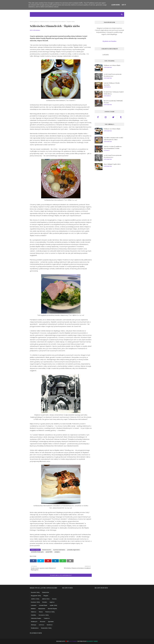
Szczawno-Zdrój (44, 615)
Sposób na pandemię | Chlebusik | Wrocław (113, 102)
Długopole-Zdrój (36, 596)
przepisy (57, 552)
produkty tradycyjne (37, 552)
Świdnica (50, 625)
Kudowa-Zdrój (35, 602)
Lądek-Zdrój (53, 605)
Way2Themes (73, 641)
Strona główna (34, 22)
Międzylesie (42, 609)
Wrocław (43, 622)
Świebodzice (35, 628)
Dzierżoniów (46, 592)
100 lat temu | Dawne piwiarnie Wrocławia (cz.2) (113, 75)
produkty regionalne (73, 550)
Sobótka (33, 615)
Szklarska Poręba (36, 618)
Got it (124, 5)
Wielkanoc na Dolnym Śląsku (112, 65)
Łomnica (41, 625)
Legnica (52, 602)
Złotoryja (34, 625)
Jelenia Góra (46, 599)
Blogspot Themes (92, 641)
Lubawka (34, 605)
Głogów (46, 596)
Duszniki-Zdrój (35, 592)
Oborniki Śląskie (52, 609)
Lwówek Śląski (43, 605)
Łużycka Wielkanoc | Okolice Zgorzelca (112, 84)
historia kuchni (44, 22)
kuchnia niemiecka (59, 550)
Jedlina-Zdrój (35, 599)
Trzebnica (47, 618)
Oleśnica (34, 612)
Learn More (115, 5)
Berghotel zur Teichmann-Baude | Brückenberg (114, 93)
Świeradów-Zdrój (46, 628)
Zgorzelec (51, 622)
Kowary (54, 599)
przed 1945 (49, 552)
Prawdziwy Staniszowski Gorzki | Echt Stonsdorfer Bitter (113, 139)
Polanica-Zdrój (50, 612)
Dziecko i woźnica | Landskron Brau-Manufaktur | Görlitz (113, 147)
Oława (41, 612)
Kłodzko (45, 602)
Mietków (33, 609)
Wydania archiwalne (109, 41)
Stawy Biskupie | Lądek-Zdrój (112, 164)
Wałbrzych (34, 622)
